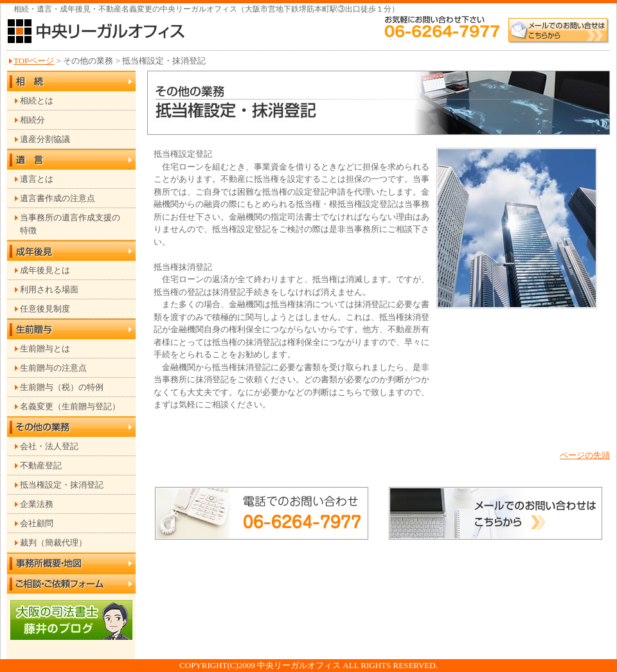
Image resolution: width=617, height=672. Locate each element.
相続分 (32, 120)
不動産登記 (41, 465)
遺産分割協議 (45, 139)
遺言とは (37, 179)
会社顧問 (37, 523)
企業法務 (37, 504)
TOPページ (34, 61)
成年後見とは (45, 270)
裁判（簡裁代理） (53, 543)
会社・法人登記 (49, 446)
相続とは (37, 101)
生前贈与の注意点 (53, 368)
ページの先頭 (585, 455)
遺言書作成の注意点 (58, 198)
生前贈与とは (45, 349)
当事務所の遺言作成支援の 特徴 (70, 224)
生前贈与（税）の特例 (62, 387)
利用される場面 (49, 289)
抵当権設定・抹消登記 (62, 485)
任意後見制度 (45, 309)
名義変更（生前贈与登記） (70, 406)
